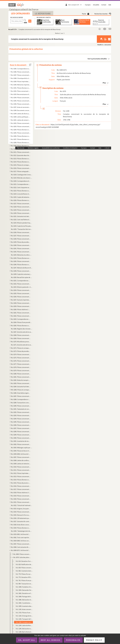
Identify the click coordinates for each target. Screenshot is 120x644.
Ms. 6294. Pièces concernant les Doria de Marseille (21, 419)
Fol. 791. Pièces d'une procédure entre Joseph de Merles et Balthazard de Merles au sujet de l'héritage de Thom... (24, 580)
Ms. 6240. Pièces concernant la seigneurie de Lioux (21, 245)
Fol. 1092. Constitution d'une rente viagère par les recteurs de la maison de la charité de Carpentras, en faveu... (24, 603)
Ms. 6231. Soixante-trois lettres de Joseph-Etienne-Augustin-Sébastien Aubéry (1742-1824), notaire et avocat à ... (21, 216)
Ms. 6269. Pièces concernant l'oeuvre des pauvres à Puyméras (21, 338)
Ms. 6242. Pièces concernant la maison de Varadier (21, 252)
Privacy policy (94, 640)
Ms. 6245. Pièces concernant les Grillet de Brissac (21, 261)
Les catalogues (20, 13)
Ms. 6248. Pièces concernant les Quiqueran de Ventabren (21, 271)
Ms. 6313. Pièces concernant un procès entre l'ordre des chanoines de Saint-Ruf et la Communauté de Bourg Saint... (21, 476)
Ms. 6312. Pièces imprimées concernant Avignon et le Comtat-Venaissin (21, 473)
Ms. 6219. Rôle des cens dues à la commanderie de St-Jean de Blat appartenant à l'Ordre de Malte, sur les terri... (22, 178)
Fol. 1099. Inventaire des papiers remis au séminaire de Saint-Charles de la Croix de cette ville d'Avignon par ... (24, 606)
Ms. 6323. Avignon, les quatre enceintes (21, 509)
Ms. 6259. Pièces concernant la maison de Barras (21, 306)
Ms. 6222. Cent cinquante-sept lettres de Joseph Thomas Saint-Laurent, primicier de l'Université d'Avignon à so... (21, 187)
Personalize (73, 640)
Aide (110, 5)
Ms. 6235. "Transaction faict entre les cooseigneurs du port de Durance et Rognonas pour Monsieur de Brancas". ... (22, 229)
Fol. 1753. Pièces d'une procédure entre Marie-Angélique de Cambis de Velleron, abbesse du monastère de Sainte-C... (24, 613)
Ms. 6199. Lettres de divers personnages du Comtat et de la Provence (21, 114)
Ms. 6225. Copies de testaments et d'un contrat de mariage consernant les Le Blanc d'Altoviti (21, 197)
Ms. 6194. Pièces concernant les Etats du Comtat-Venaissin (21, 98)
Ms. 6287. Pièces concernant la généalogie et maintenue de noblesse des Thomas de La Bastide (21, 396)
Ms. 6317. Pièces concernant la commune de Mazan (21, 489)
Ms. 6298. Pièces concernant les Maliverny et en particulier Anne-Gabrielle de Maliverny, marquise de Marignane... (21, 431)
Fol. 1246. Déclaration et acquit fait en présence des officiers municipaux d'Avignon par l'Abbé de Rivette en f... (24, 629)
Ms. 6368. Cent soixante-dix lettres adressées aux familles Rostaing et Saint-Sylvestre (21, 547)
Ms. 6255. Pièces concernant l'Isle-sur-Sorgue (21, 293)
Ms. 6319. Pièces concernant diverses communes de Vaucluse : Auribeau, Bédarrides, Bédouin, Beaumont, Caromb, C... (21, 496)
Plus (104, 83)
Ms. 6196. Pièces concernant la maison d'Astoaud (21, 104)
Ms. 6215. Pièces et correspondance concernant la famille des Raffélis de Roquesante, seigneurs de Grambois (21, 165)
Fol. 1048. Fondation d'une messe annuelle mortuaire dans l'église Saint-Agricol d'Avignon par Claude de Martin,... (24, 587)
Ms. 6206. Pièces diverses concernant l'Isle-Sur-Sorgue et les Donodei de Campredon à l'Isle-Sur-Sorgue (21, 136)
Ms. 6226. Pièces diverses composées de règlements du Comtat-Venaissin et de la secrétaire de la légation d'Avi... (21, 200)
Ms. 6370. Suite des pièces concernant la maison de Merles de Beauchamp (22, 557)
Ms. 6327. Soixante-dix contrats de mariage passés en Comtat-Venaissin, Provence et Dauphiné (21, 521)
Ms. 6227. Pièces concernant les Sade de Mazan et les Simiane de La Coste (21, 203)
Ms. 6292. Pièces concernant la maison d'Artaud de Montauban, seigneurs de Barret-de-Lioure (21, 412)
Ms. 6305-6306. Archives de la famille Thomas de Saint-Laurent (21, 454)
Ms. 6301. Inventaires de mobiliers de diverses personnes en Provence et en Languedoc (21, 441)
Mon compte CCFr (75, 5)
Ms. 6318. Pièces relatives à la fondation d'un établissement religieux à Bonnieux (21, 493)
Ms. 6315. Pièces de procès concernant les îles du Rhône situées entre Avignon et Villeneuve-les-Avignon (21, 483)
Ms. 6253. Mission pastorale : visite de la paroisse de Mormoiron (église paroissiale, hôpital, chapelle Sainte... (22, 287)
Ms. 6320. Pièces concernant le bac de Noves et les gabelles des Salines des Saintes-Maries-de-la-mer (21, 499)
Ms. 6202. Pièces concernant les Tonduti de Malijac (21, 123)
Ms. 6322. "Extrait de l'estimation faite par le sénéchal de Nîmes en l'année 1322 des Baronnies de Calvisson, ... (22, 505)
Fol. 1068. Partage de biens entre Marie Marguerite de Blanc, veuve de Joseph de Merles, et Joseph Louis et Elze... (24, 597)
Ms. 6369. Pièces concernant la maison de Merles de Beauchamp (22, 554)
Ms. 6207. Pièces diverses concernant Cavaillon (21, 139)
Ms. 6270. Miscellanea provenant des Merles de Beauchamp (21, 342)
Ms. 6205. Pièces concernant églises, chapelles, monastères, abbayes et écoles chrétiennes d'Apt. (21, 133)
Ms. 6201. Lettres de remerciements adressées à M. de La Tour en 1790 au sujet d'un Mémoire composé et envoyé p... (21, 120)
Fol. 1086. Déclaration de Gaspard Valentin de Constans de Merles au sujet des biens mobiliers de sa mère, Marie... (24, 600)
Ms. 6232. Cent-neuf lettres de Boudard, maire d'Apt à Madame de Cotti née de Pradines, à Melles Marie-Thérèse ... (21, 220)
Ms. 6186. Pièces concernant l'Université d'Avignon (21, 72)
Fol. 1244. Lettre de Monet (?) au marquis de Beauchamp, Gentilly (24, 625)
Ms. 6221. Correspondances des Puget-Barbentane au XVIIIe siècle (21, 184)
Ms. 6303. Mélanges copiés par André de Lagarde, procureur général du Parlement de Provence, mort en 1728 (22, 448)
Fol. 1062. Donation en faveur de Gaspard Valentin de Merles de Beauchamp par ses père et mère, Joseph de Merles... (24, 593)
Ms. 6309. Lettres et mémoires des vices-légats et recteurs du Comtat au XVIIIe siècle (21, 464)
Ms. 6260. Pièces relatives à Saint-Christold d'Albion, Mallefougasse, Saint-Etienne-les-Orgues (21, 309)
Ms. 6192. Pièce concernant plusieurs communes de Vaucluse (21, 91)
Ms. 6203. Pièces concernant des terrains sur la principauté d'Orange (21, 126)
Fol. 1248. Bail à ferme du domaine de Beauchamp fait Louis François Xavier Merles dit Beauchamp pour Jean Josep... (24, 632)
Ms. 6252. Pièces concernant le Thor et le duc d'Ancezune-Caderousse (21, 284)
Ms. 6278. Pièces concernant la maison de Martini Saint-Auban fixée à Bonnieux (21, 367)
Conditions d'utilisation (70, 148)
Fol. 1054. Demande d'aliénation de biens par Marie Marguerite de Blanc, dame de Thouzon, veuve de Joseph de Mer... (24, 590)
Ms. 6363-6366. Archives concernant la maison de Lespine (21, 541)
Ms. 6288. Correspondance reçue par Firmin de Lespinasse (21, 399)
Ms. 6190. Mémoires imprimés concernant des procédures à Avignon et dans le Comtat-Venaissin (21, 85)
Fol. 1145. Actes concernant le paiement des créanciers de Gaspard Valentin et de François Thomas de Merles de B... (24, 609)
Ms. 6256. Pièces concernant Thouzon (21, 297)
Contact (104, 5)
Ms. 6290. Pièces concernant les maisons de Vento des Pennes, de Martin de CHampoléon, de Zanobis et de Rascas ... (21, 406)
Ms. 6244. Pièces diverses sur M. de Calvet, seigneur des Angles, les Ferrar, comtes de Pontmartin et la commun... (21, 258)
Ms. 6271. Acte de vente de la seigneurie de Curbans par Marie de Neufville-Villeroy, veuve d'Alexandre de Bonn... (22, 345)
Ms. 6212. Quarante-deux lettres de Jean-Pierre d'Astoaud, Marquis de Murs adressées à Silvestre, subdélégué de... (21, 155)
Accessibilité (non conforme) (51, 148)
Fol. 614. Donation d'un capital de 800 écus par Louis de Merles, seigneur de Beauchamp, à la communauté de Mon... (24, 561)
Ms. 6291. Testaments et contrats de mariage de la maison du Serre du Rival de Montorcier (21, 409)
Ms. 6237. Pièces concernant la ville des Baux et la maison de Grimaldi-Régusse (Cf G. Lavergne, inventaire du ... (21, 236)
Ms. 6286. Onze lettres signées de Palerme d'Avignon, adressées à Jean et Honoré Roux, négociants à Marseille (21, 393)
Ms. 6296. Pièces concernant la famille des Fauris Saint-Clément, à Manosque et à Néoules (21, 425)
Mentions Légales (33, 148)
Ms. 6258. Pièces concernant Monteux (21, 303)
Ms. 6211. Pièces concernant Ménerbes (21, 152)
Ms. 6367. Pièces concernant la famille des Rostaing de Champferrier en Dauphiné (21, 544)
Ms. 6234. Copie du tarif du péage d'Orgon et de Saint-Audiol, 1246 (22, 226)
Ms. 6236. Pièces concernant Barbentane (21, 232)
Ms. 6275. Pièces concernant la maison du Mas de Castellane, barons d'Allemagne (21, 358)
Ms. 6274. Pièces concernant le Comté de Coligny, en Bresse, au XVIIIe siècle (21, 354)
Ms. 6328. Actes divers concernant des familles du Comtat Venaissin (21, 525)
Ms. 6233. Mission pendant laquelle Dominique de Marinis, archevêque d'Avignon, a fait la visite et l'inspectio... (22, 223)
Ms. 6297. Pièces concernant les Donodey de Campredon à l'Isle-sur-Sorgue (21, 428)
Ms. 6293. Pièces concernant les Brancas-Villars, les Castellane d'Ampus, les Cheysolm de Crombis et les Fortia (21, 415)
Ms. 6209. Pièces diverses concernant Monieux (21, 146)
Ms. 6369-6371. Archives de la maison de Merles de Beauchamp (21, 550)
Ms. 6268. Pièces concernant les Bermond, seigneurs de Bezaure (21, 335)
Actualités (96, 5)
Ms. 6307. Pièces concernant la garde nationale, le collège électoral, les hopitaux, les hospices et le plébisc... (21, 457)
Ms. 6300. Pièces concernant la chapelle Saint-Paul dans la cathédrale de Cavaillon (21, 438)
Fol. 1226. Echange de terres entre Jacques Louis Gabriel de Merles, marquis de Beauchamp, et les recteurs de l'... (24, 616)
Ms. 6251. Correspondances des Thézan (21, 281)
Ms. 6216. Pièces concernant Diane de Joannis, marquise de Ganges (21, 168)
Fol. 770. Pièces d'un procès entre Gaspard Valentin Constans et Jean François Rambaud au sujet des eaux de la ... (24, 574)
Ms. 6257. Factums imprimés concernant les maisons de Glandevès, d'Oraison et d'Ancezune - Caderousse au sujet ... (21, 300)
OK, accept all (27, 640)
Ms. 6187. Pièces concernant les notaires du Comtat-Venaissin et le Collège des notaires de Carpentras (21, 75)
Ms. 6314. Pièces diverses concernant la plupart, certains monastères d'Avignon (21, 480)
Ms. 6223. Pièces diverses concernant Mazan (21, 191)
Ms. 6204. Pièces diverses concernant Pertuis (21, 130)
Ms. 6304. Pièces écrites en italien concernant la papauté (21, 451)
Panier (86, 14)
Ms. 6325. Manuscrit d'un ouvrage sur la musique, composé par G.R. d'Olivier (21, 515)
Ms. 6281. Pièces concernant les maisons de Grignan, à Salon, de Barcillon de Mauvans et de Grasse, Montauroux (21, 377)
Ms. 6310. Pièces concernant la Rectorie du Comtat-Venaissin (21, 467)
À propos (88, 5)
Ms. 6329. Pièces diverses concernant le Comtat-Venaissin (21, 528)
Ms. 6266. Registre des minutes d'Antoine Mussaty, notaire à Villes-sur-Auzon (22, 329)
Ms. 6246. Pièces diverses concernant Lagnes (21, 265)
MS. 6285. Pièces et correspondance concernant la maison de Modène (21, 390)
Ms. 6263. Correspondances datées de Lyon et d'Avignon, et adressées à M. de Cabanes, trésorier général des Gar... (21, 319)
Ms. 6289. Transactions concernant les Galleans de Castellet (21, 403)
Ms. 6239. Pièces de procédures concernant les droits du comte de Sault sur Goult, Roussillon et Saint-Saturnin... (21, 242)
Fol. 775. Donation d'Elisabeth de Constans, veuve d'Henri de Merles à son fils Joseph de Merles (24, 577)
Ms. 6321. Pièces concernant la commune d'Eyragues (21, 502)
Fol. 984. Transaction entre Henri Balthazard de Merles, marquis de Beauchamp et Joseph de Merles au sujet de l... (24, 584)
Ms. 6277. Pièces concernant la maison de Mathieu (21, 364)
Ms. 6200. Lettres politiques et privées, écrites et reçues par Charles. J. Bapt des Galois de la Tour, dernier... (21, 117)
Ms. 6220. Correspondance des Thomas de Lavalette (21, 181)
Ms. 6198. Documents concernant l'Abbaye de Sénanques (21, 110)
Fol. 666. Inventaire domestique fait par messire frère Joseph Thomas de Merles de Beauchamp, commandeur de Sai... (24, 571)
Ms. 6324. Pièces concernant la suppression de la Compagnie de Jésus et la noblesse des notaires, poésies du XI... (21, 512)
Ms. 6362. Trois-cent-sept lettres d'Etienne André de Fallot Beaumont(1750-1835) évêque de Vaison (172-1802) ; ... (21, 537)
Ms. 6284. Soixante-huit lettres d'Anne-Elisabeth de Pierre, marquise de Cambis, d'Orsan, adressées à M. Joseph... (21, 387)
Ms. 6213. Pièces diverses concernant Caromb (21, 159)
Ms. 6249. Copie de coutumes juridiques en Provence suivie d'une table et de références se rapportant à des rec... (22, 274)
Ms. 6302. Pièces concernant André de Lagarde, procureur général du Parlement (21, 444)
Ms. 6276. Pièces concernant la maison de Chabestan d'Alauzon (21, 361)
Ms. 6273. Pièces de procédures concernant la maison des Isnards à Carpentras (21, 351)
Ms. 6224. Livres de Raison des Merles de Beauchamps (21, 194)
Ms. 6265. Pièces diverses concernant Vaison (21, 326)
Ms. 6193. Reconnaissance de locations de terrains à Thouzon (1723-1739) (21, 94)
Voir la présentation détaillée (97, 59)
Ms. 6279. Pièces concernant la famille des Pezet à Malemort (21, 370)
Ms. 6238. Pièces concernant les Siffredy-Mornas (21, 239)
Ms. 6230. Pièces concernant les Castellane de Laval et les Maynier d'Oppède (21, 213)
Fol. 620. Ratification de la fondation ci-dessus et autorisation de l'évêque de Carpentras (24, 564)
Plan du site (21, 148)
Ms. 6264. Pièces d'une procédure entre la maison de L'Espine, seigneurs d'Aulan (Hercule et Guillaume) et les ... (22, 322)
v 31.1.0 (107, 148)
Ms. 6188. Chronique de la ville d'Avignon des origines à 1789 (21, 78)
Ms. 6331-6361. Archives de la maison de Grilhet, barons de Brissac (21, 534)
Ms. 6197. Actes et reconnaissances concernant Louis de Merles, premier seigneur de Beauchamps (21, 107)
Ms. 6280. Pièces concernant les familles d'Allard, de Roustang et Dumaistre (21, 374)
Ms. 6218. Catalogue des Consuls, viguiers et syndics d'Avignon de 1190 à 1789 (22, 175)
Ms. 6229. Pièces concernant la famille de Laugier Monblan (21, 210)
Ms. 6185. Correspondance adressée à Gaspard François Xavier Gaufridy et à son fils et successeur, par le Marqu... (21, 69)
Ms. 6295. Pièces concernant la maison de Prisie (21, 422)
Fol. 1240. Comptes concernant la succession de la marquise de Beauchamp (24, 622)
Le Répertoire (43, 13)
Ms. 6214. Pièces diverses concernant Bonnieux (21, 162)
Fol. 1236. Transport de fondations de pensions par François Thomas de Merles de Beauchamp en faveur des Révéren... (24, 619)
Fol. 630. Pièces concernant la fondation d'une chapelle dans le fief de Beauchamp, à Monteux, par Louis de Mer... (24, 568)
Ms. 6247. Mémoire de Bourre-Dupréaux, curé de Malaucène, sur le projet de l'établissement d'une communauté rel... (22, 268)
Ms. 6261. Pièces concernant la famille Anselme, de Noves (21, 313)
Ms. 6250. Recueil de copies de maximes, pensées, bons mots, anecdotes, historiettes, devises (22, 277)
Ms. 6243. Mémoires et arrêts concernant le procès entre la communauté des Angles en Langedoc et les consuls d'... (22, 255)
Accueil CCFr (13, 29)
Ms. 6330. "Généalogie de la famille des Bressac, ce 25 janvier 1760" (22, 531)
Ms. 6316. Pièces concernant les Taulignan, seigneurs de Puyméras (21, 486)
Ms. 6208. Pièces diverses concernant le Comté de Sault (21, 142)
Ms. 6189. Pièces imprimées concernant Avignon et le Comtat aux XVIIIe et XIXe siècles (21, 81)
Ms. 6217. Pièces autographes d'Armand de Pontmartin (21, 171)
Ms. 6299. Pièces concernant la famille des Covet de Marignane (21, 435)
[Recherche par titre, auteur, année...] (16, 21)
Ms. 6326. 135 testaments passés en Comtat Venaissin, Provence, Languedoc (21, 518)
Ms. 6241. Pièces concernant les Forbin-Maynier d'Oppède (21, 248)
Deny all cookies (51, 640)
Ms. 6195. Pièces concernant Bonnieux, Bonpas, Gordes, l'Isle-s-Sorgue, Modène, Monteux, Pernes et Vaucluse (21, 101)
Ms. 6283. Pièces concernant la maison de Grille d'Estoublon (21, 383)
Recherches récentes (103, 14)
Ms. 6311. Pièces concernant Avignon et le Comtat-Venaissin (21, 470)
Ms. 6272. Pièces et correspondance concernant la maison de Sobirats (21, 348)
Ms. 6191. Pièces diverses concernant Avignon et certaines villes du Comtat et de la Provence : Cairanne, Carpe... (21, 88)
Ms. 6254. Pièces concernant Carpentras (21, 290)
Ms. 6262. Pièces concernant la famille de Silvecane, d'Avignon (21, 316)
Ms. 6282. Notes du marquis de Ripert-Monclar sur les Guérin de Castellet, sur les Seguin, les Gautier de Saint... (21, 380)
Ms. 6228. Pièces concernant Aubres (21, 207)
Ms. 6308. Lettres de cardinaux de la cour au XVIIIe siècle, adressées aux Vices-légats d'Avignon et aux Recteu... (21, 460)
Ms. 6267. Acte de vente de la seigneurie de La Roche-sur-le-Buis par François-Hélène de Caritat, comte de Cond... (22, 332)
